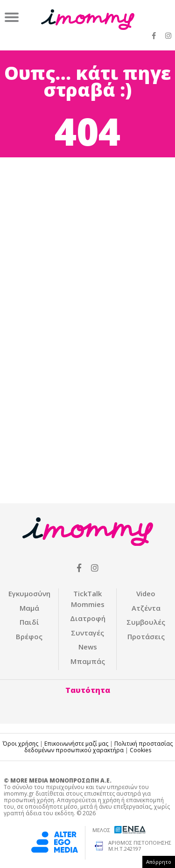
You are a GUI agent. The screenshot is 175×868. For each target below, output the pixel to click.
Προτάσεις (146, 636)
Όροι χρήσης (21, 744)
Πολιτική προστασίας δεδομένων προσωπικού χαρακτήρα (98, 747)
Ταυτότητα (88, 690)
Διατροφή (88, 618)
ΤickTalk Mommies (88, 599)
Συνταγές (87, 633)
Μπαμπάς (88, 661)
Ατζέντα (146, 608)
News (88, 647)
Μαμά (29, 608)
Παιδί (29, 622)
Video (146, 593)
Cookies (140, 750)
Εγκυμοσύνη (29, 593)
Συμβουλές (146, 622)
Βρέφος (29, 636)
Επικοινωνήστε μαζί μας (76, 744)
